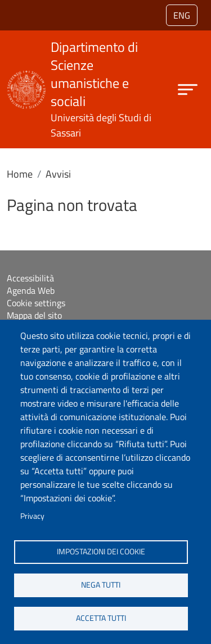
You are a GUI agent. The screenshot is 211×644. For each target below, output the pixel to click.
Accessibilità (30, 278)
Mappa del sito (34, 315)
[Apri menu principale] (188, 89)
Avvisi (58, 174)
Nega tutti (101, 585)
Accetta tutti (101, 618)
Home (20, 174)
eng (182, 15)
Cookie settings (36, 303)
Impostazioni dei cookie (101, 552)
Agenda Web (31, 290)
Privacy (32, 516)
